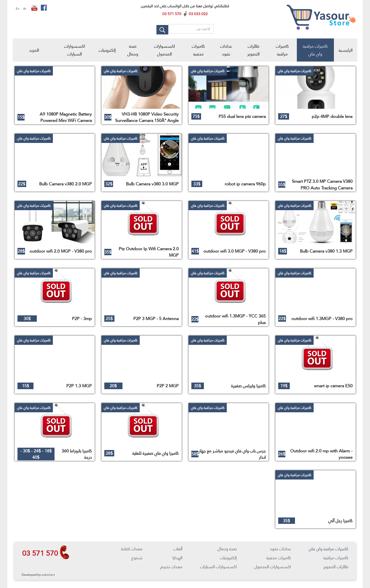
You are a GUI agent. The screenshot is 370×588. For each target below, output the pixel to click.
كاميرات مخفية (198, 50)
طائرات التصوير (253, 50)
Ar (25, 8)
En (18, 8)
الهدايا (177, 558)
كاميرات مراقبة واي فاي (315, 50)
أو (185, 14)
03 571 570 (40, 553)
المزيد (34, 50)
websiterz (48, 575)
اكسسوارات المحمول (164, 50)
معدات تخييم (171, 567)
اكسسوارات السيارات (75, 50)
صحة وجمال (133, 50)
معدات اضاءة (132, 549)
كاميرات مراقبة (282, 50)
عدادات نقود (226, 50)
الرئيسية (346, 50)
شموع (137, 558)
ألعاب (178, 549)
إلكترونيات (107, 50)
